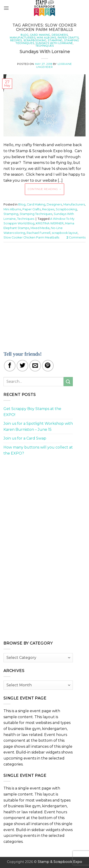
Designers (60, 35)
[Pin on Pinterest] (48, 366)
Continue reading (45, 189)
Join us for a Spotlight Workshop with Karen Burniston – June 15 (38, 426)
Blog (25, 35)
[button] (6, 8)
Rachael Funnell (38, 233)
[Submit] (68, 381)
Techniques (45, 46)
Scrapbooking (35, 40)
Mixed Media (40, 228)
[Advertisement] (44, 294)
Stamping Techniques (36, 214)
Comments (76, 237)
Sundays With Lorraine (54, 43)
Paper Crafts (68, 38)
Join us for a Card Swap (25, 438)
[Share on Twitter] (22, 366)
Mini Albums (46, 38)
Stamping (55, 40)
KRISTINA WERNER (50, 223)
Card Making (40, 35)
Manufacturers (23, 38)
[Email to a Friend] (35, 366)
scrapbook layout (65, 233)
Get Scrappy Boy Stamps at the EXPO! (32, 412)
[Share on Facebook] (10, 366)
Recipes (16, 40)
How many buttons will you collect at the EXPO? (38, 450)
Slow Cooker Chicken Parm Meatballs (31, 237)
